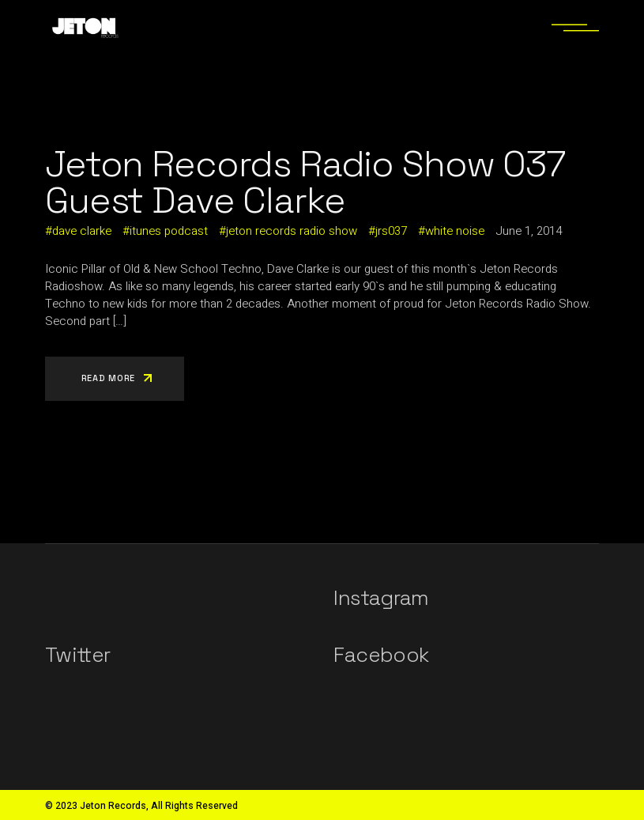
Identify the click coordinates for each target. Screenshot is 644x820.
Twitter (77, 655)
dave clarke (82, 231)
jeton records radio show (292, 231)
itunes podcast (169, 231)
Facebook (381, 655)
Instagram (381, 598)
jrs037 (391, 231)
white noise (455, 231)
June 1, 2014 (529, 231)
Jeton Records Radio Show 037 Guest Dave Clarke (305, 182)
